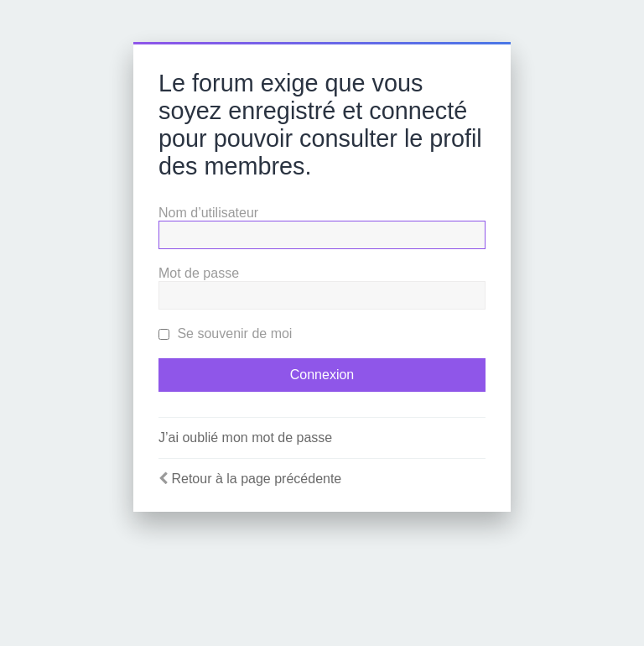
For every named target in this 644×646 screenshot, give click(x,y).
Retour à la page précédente (256, 479)
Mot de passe (199, 273)
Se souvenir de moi (225, 333)
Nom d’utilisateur (208, 213)
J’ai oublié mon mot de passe (245, 438)
